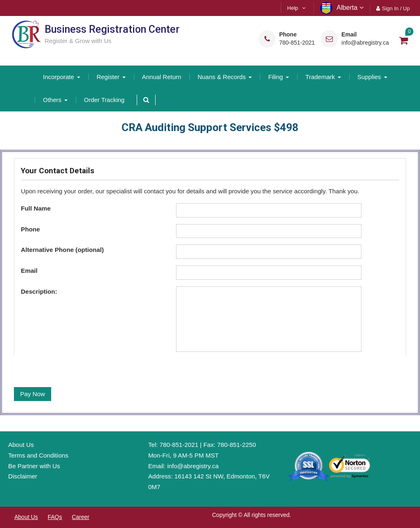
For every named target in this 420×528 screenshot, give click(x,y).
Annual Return (162, 77)
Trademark (320, 77)
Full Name (36, 208)
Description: (39, 291)
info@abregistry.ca (365, 43)
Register (108, 77)
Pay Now (33, 394)
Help (293, 8)
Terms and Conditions (38, 455)
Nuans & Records (222, 77)
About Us (21, 445)
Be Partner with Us (34, 466)
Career (80, 517)
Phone (30, 229)
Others (52, 100)
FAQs (55, 517)
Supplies (369, 77)
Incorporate (59, 77)
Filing (275, 77)
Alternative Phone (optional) (62, 250)
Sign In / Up (396, 8)
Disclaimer (23, 476)
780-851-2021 (297, 43)
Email (29, 271)
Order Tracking (104, 100)
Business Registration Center (112, 29)
